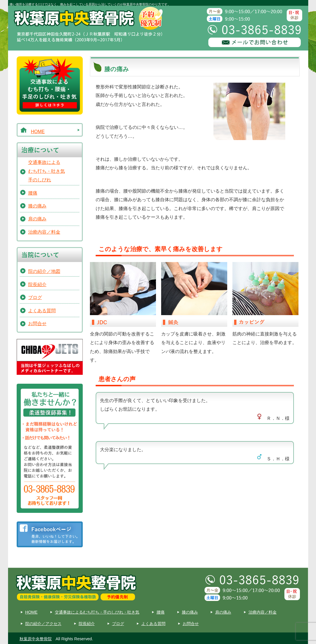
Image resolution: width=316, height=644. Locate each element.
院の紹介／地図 (44, 271)
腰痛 (33, 193)
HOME (38, 132)
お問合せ (37, 324)
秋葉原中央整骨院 (36, 639)
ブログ (35, 297)
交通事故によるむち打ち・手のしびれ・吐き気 (97, 612)
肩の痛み (37, 219)
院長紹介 (37, 285)
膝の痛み (37, 206)
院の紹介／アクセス (43, 624)
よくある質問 (42, 311)
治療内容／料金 (44, 232)
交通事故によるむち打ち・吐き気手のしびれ (47, 171)
